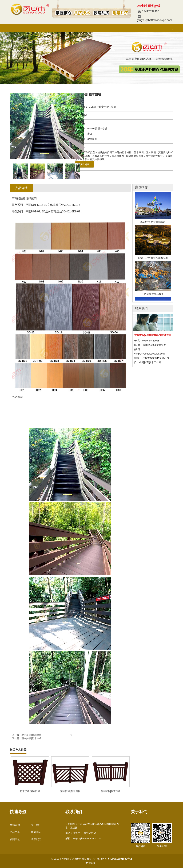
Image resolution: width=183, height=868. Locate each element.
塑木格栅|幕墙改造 (31, 735)
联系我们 (36, 839)
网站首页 (15, 825)
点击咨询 (85, 164)
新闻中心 (15, 839)
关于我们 (36, 825)
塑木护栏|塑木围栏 (31, 738)
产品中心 (15, 832)
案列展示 (36, 832)
